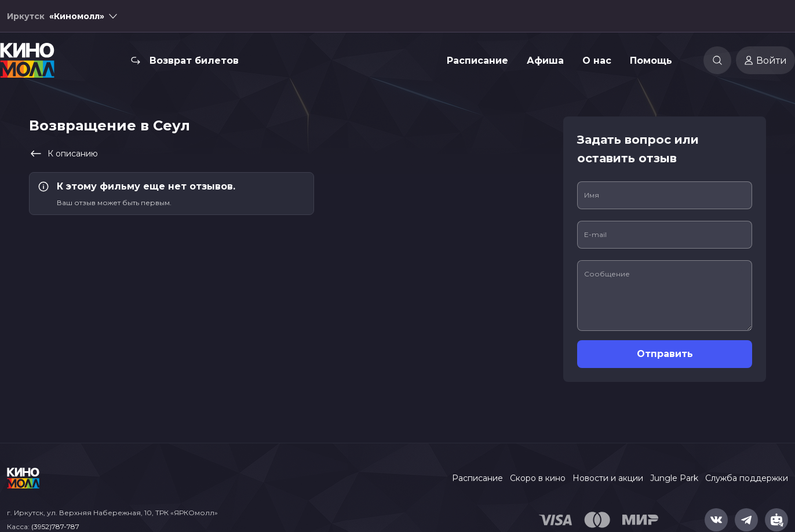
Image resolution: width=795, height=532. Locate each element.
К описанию (63, 154)
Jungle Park (674, 478)
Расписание (477, 61)
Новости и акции (608, 478)
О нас (597, 61)
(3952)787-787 (55, 526)
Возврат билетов (194, 61)
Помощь (651, 61)
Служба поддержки (747, 478)
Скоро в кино (538, 478)
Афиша (545, 61)
